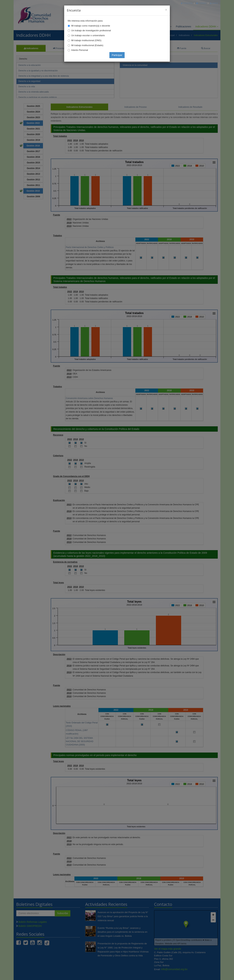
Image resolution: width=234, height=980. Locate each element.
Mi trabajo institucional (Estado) (87, 45)
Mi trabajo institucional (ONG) (86, 40)
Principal (187, 3)
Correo (201, 3)
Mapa (214, 3)
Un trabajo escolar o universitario (88, 35)
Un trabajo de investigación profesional (91, 30)
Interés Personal (80, 50)
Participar (117, 55)
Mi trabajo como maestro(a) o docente (91, 26)
